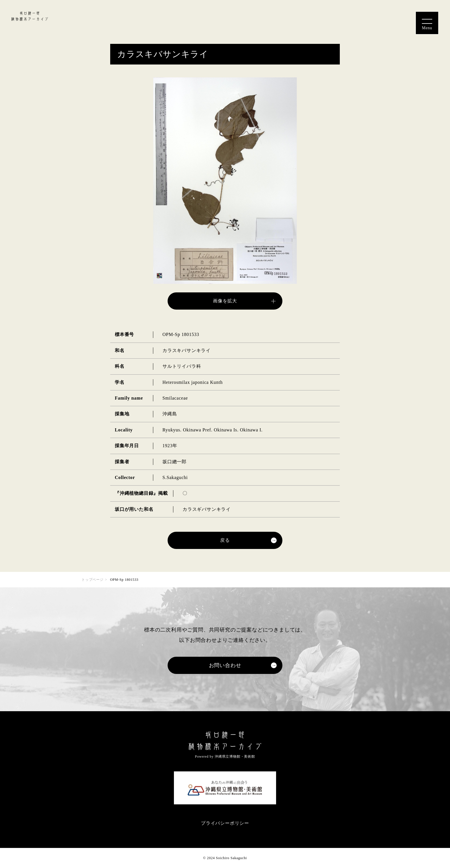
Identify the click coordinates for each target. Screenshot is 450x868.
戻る (225, 540)
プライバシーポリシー (225, 823)
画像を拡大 (225, 301)
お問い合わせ (225, 665)
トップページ (93, 580)
